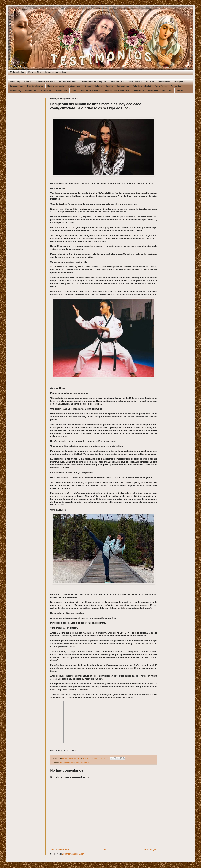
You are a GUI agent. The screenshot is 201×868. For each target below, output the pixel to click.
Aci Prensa (139, 90)
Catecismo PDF (117, 82)
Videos (180, 90)
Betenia (28, 82)
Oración (109, 86)
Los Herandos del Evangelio (93, 82)
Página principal (17, 72)
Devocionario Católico (90, 90)
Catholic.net (47, 90)
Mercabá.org (15, 90)
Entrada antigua (150, 849)
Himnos (87, 86)
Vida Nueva (153, 90)
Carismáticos (123, 86)
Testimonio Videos (66, 762)
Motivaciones (74, 86)
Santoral (150, 82)
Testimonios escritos (82, 762)
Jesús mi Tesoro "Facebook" (117, 90)
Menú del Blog (35, 72)
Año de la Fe (62, 90)
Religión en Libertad (142, 86)
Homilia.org (15, 82)
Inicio (106, 849)
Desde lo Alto (31, 90)
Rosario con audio (56, 86)
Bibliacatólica (164, 82)
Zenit (74, 90)
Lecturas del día (135, 82)
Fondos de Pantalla (68, 82)
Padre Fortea (161, 86)
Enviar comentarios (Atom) (73, 854)
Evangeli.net (180, 82)
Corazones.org (16, 86)
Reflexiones (167, 90)
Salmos (98, 86)
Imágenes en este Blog (56, 72)
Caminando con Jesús (45, 82)
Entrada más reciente (60, 849)
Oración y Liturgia (35, 86)
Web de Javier (177, 86)
